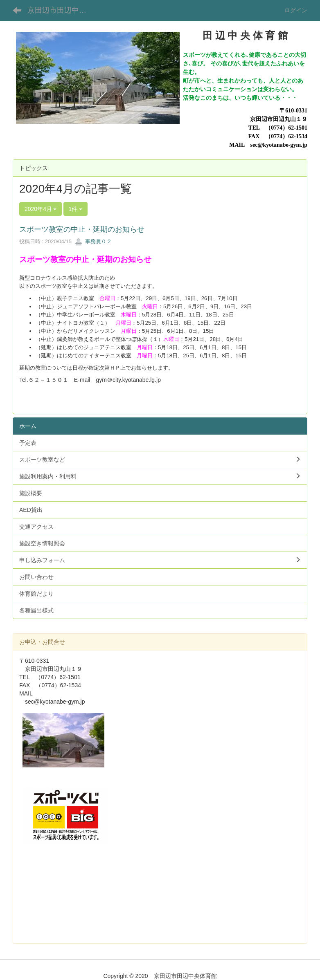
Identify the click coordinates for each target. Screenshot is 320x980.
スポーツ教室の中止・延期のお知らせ (82, 229)
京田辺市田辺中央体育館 (62, 10)
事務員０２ (93, 241)
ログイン (296, 10)
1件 (76, 209)
